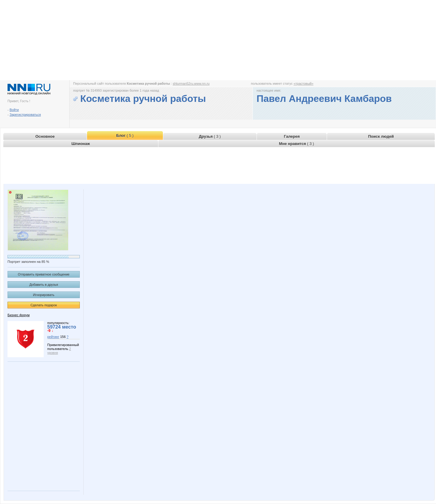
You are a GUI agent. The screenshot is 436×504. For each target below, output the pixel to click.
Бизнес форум (19, 315)
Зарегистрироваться (25, 115)
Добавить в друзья (44, 285)
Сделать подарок (44, 305)
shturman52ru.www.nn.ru (191, 83)
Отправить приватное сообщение (44, 274)
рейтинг (53, 337)
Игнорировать (44, 295)
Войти (14, 110)
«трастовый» (304, 83)
